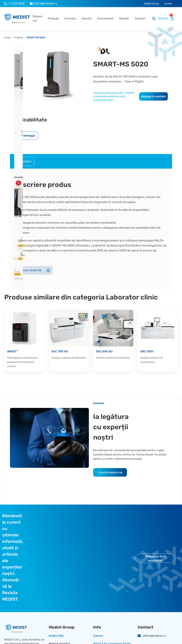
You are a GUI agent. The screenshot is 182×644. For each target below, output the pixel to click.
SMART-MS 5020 (36, 37)
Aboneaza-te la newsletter (155, 558)
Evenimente (105, 18)
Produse (53, 18)
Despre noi (37, 18)
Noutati (124, 18)
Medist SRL (57, 636)
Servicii (87, 18)
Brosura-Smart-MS (33, 270)
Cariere (98, 636)
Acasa (7, 37)
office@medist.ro (154, 636)
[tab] (24, 161)
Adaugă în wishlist (153, 96)
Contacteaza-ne (110, 472)
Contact (140, 18)
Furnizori (70, 18)
